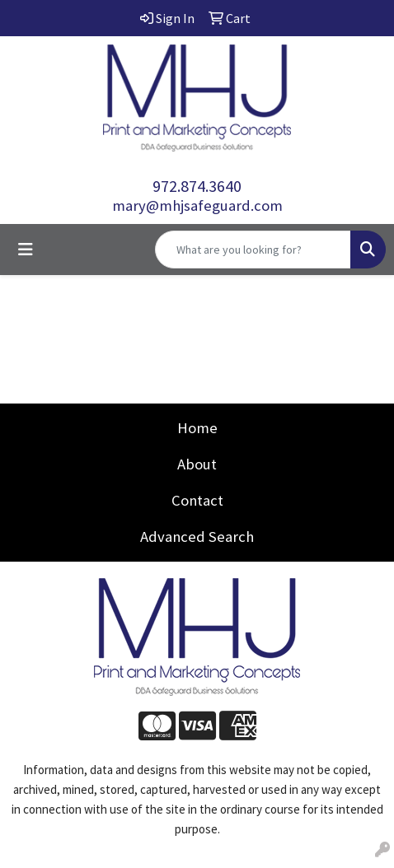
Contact (197, 500)
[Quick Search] (253, 250)
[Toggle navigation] (26, 250)
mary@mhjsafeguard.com (197, 205)
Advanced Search (197, 537)
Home (197, 428)
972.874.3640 (197, 186)
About (197, 464)
